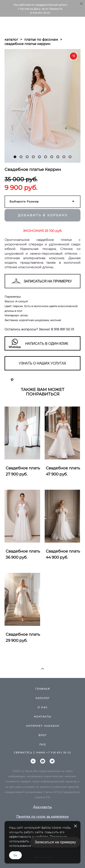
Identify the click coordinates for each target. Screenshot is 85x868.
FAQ (43, 744)
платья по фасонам (41, 39)
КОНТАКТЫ (43, 716)
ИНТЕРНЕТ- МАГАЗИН (42, 726)
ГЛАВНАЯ (42, 689)
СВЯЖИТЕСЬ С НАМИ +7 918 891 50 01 (42, 752)
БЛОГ (43, 735)
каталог (11, 39)
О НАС (43, 707)
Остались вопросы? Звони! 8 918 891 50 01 (39, 329)
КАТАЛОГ (43, 698)
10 (70, 157)
